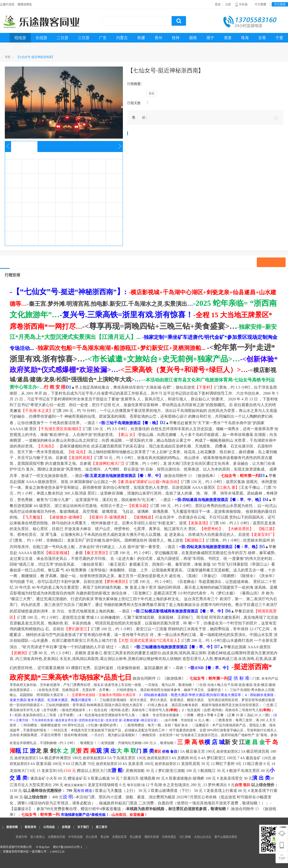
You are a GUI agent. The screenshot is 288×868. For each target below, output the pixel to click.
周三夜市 (102, 827)
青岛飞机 (30, 47)
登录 (218, 4)
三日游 (84, 38)
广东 (103, 38)
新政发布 (30, 827)
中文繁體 (260, 4)
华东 (8, 57)
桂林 (176, 38)
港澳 (228, 38)
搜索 (179, 21)
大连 (9, 47)
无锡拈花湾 (119, 837)
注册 (228, 4)
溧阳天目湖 (151, 837)
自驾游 (66, 827)
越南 (193, 38)
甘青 (262, 38)
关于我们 (83, 827)
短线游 (20, 38)
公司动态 (49, 827)
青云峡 (105, 837)
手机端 (242, 4)
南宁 (210, 38)
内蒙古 (122, 38)
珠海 (245, 38)
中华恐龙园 (75, 837)
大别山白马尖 (203, 837)
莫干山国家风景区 (226, 837)
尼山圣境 (91, 837)
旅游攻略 (12, 827)
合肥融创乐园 (56, 837)
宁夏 (279, 38)
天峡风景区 (169, 837)
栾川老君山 (37, 837)
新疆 (141, 38)
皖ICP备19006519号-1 (68, 847)
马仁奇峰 (185, 837)
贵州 (158, 38)
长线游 (41, 38)
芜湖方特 (21, 837)
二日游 (62, 38)
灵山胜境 (135, 837)
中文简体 (280, 4)
